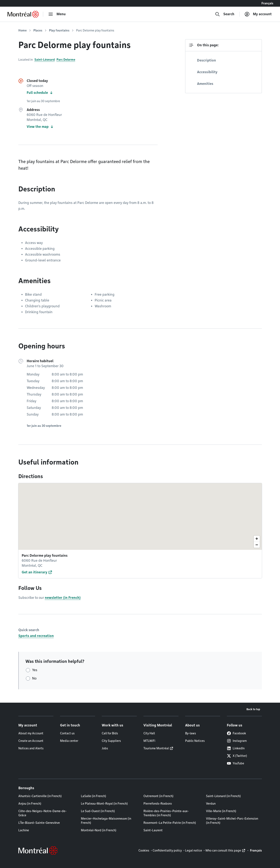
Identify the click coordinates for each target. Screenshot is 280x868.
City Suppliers (111, 741)
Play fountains (59, 30)
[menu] (57, 14)
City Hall (149, 733)
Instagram (237, 741)
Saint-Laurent (153, 830)
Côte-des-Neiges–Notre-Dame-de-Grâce (42, 813)
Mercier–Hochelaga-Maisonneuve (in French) (106, 821)
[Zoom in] (257, 539)
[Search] (225, 14)
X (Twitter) (237, 756)
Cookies (144, 850)
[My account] (258, 14)
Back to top (253, 709)
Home (23, 30)
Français (267, 3)
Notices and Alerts (31, 748)
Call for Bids (110, 733)
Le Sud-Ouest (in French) (98, 811)
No (34, 678)
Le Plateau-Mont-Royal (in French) (104, 804)
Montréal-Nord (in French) (99, 830)
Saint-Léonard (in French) (223, 796)
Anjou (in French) (30, 804)
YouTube (235, 763)
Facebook (236, 733)
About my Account (31, 733)
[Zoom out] (257, 545)
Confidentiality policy (167, 850)
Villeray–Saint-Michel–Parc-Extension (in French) (232, 821)
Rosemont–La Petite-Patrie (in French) (170, 823)
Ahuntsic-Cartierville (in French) (40, 796)
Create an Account (31, 741)
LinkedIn (236, 748)
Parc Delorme (66, 60)
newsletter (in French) (63, 598)
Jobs (105, 748)
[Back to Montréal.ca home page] (23, 14)
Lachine (24, 830)
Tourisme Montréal (156, 748)
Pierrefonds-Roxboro (158, 804)
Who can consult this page (223, 850)
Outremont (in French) (158, 796)
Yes (35, 670)
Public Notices (195, 741)
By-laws (191, 733)
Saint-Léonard (45, 60)
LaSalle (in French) (94, 796)
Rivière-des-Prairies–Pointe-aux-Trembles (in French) (166, 813)
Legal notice (194, 850)
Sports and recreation (36, 636)
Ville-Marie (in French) (221, 811)
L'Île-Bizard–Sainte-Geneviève (39, 823)
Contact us (67, 733)
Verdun (211, 804)
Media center (69, 741)
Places (38, 30)
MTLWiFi (149, 741)
